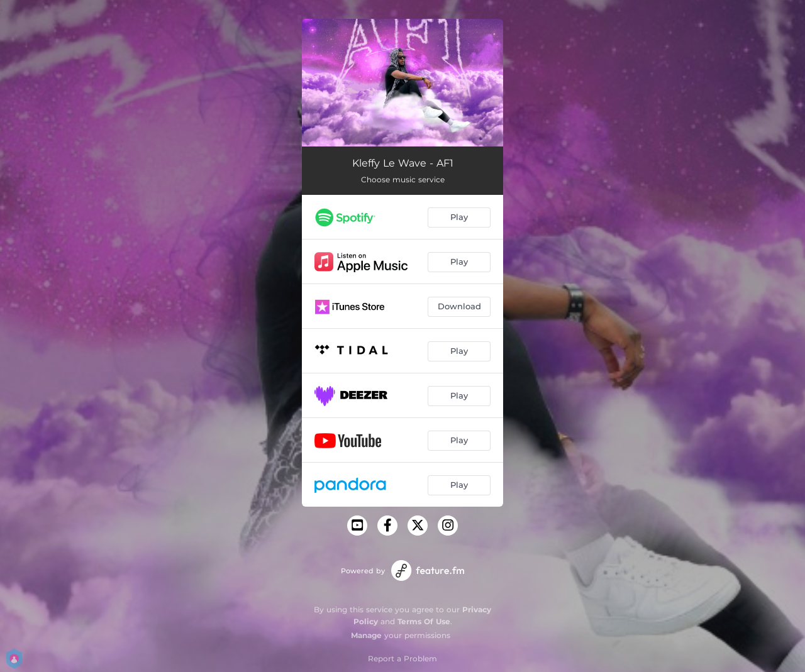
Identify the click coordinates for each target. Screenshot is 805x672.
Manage (366, 635)
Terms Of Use (424, 621)
